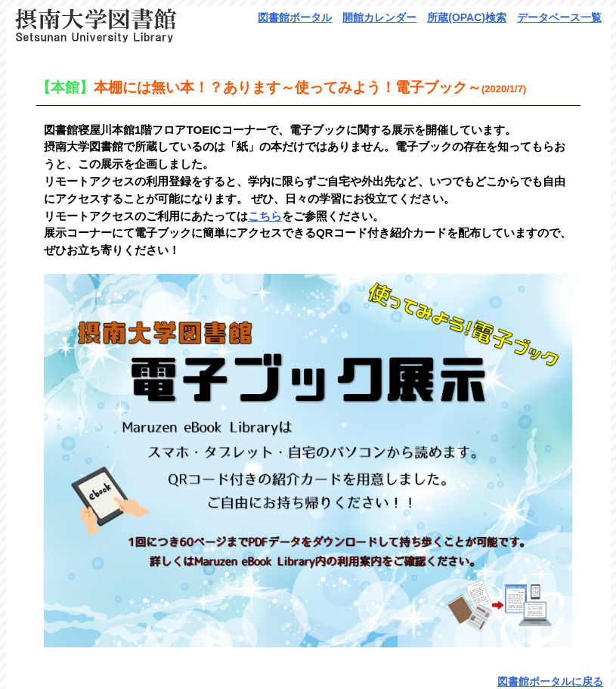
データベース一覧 (559, 17)
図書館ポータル (295, 17)
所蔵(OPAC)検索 (467, 17)
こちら (265, 216)
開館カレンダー (379, 17)
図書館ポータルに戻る (550, 681)
